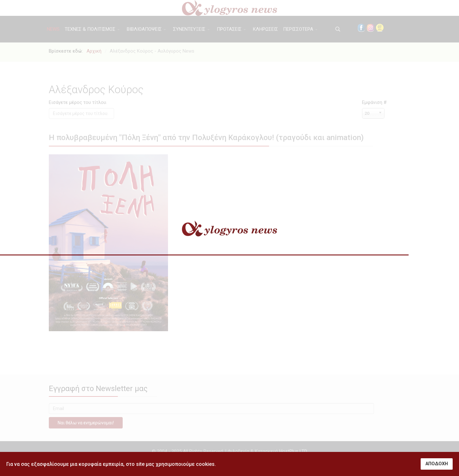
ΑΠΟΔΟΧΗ (437, 464)
